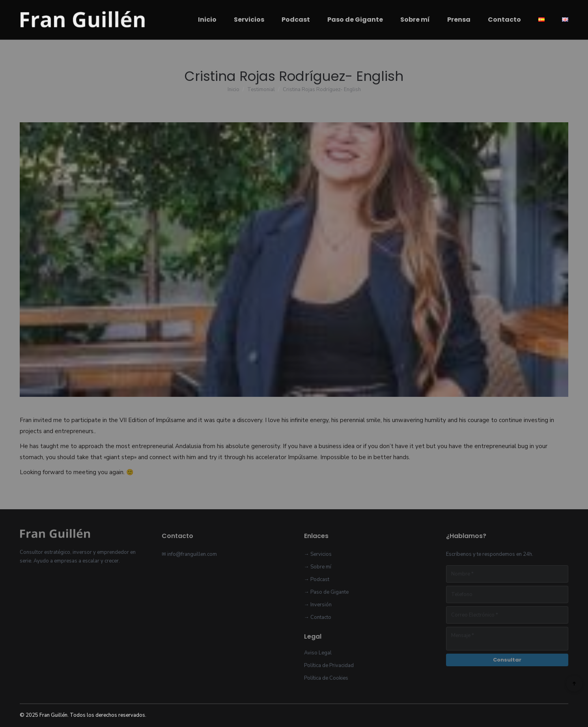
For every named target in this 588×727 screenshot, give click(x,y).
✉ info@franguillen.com (189, 554)
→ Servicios (318, 554)
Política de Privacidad (329, 665)
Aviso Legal (318, 653)
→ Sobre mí (318, 567)
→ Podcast (317, 579)
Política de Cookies (326, 678)
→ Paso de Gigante (326, 592)
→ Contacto (318, 617)
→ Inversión (318, 605)
